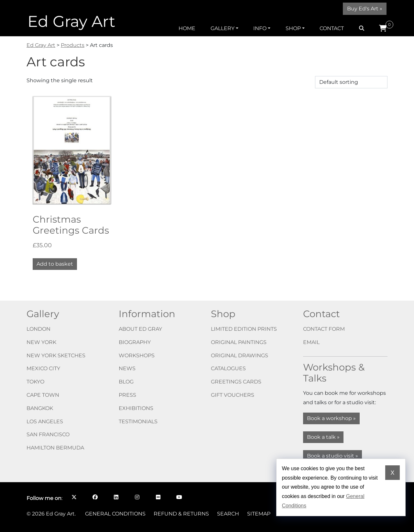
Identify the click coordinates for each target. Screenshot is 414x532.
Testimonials (138, 421)
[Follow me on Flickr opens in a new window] (158, 497)
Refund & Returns (181, 514)
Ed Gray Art (71, 21)
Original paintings (239, 342)
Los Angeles (45, 421)
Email (311, 342)
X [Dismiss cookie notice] (392, 473)
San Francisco (48, 434)
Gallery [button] (223, 28)
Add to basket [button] (55, 264)
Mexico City (43, 368)
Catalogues (228, 368)
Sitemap (259, 514)
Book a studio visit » (332, 456)
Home (187, 28)
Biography (135, 342)
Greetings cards (236, 382)
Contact (332, 28)
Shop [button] (293, 28)
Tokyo (35, 382)
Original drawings (240, 355)
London (38, 329)
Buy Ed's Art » (365, 9)
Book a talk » (323, 437)
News (127, 368)
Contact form (324, 329)
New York (41, 342)
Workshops (137, 355)
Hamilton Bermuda (55, 448)
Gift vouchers (233, 395)
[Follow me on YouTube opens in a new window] (179, 497)
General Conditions (115, 514)
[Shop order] (351, 82)
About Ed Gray (140, 329)
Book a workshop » (331, 418)
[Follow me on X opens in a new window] (74, 497)
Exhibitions (136, 408)
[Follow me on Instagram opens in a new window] (137, 497)
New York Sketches (56, 355)
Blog (126, 382)
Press (127, 395)
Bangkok (40, 408)
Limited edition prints (244, 329)
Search (228, 514)
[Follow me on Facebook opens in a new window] (95, 497)
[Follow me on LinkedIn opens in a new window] (116, 497)
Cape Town (43, 395)
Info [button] (260, 28)
